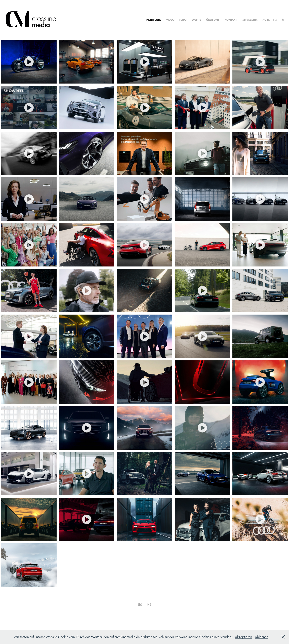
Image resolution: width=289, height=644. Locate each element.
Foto (183, 20)
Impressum (250, 20)
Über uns (213, 20)
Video (170, 20)
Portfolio (154, 20)
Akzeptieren (243, 637)
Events (196, 20)
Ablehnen (262, 637)
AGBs (266, 20)
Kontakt (231, 20)
